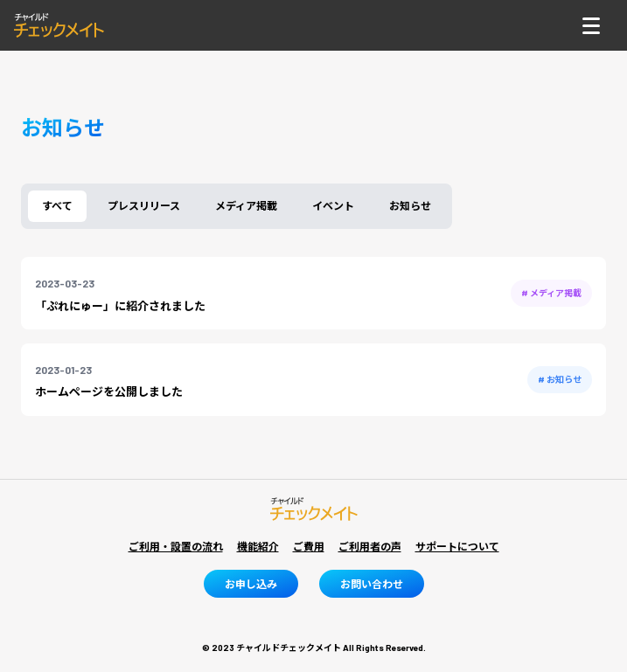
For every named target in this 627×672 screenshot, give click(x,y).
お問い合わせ (372, 584)
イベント (333, 205)
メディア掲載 (246, 205)
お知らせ (410, 205)
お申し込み (251, 584)
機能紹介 (258, 546)
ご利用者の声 (370, 546)
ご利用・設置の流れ (176, 546)
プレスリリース (144, 205)
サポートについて (457, 546)
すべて (57, 205)
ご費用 (309, 546)
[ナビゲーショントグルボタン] (591, 25)
